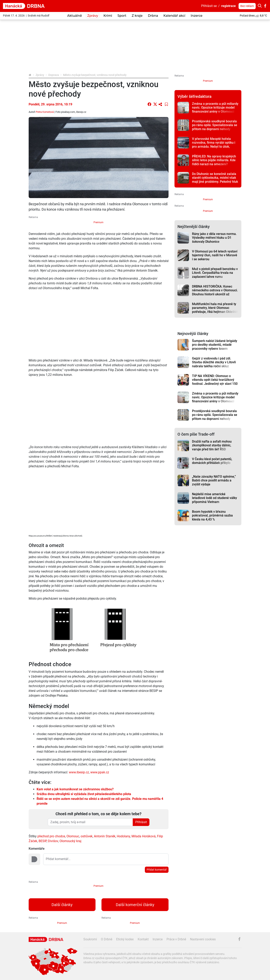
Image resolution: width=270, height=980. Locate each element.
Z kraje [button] (137, 16)
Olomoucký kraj (70, 841)
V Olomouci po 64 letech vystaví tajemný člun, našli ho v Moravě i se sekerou (215, 255)
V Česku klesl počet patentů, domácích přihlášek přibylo (212, 461)
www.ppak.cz (99, 772)
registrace (229, 6)
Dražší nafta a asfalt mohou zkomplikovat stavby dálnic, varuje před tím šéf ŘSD (212, 445)
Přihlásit (141, 822)
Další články (62, 905)
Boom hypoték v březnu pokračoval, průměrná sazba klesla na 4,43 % (212, 516)
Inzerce (196, 16)
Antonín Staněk (105, 836)
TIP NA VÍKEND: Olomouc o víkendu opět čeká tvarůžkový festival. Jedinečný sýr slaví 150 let (215, 382)
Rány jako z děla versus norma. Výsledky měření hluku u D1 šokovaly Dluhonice (214, 238)
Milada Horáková (144, 836)
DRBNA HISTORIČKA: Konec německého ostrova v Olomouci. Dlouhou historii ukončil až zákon (215, 292)
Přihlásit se (209, 6)
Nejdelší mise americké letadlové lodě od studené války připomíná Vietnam (214, 498)
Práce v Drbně (176, 939)
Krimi (108, 16)
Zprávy (40, 75)
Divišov (53, 841)
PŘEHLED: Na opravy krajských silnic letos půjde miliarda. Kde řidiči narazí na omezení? (214, 160)
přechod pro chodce (51, 836)
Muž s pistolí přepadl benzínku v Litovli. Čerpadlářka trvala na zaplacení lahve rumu (215, 273)
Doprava (54, 75)
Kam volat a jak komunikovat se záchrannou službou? (75, 789)
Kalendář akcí (174, 16)
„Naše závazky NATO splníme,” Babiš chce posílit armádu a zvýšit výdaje (214, 480)
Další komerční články (135, 905)
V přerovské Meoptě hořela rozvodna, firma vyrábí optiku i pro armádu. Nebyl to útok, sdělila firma (214, 145)
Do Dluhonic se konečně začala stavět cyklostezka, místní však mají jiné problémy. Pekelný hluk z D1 (215, 180)
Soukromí (90, 939)
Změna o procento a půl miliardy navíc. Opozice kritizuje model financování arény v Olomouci (215, 108)
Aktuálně (75, 16)
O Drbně (107, 939)
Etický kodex (125, 939)
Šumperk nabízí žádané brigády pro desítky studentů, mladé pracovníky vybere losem (215, 345)
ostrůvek (87, 836)
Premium (98, 222)
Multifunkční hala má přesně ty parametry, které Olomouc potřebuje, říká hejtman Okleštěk (215, 308)
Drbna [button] (153, 16)
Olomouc (73, 836)
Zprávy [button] (93, 16)
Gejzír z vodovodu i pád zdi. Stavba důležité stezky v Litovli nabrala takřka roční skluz (214, 362)
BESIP (43, 841)
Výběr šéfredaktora (194, 96)
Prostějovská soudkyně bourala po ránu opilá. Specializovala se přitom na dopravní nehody (215, 125)
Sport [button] (122, 16)
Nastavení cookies (203, 939)
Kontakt (143, 939)
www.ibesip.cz (79, 772)
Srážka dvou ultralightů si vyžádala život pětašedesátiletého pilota (84, 794)
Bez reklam (247, 6)
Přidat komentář (157, 870)
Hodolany (123, 836)
